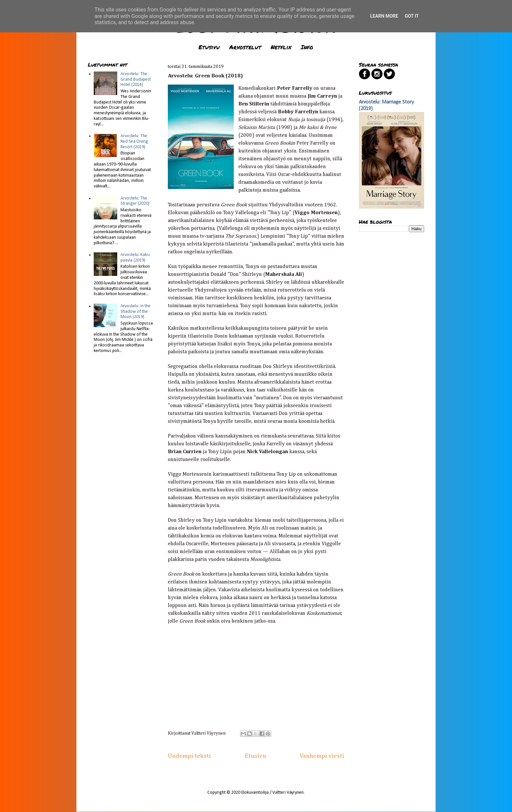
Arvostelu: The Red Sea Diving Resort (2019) (134, 142)
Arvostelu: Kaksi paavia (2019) (135, 258)
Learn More (384, 16)
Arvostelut (245, 47)
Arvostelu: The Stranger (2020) (135, 201)
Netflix (281, 47)
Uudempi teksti (189, 756)
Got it (412, 16)
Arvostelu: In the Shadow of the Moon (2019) (136, 312)
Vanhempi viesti (322, 756)
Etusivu (209, 47)
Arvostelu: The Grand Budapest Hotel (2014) (136, 80)
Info (307, 47)
